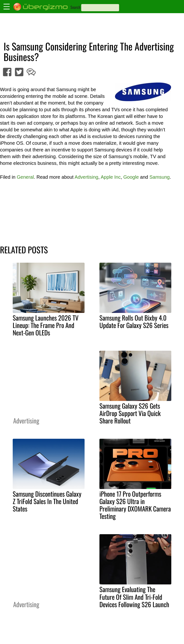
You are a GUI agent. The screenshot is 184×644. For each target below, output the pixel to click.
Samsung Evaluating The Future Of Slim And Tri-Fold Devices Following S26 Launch (134, 597)
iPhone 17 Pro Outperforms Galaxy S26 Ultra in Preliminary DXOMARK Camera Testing (135, 505)
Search (75, 7)
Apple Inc (111, 177)
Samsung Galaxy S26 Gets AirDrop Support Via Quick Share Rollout (130, 413)
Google (131, 177)
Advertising (86, 177)
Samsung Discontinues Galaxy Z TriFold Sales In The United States (47, 501)
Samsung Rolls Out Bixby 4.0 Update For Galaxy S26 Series (134, 321)
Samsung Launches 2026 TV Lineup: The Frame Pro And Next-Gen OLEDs (46, 325)
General (25, 177)
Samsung (160, 177)
